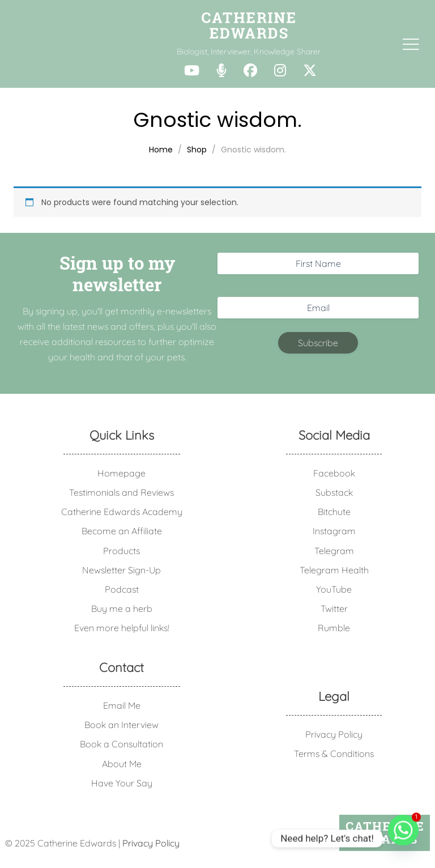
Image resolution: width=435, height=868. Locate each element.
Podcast (122, 589)
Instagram (334, 531)
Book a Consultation (121, 744)
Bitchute (334, 512)
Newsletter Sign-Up (121, 570)
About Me (122, 764)
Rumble (334, 628)
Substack (334, 492)
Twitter (334, 609)
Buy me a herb (122, 609)
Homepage (121, 473)
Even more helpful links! (122, 628)
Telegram (334, 551)
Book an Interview (121, 725)
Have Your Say (122, 783)
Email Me (122, 705)
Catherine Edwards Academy (122, 512)
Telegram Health (334, 570)
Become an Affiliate (122, 531)
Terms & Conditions (334, 754)
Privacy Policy (334, 734)
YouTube (334, 589)
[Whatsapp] (403, 839)
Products (121, 551)
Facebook (334, 473)
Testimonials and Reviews (121, 492)
